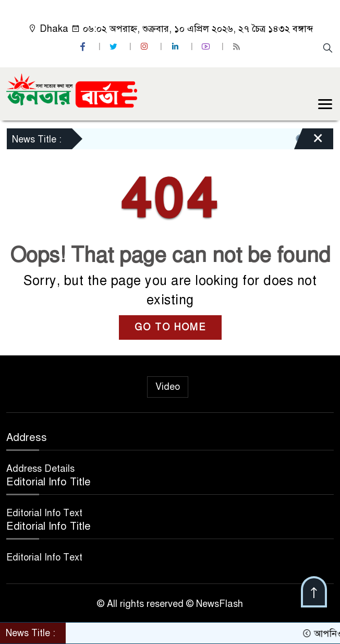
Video (168, 387)
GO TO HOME (170, 327)
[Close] (309, 141)
